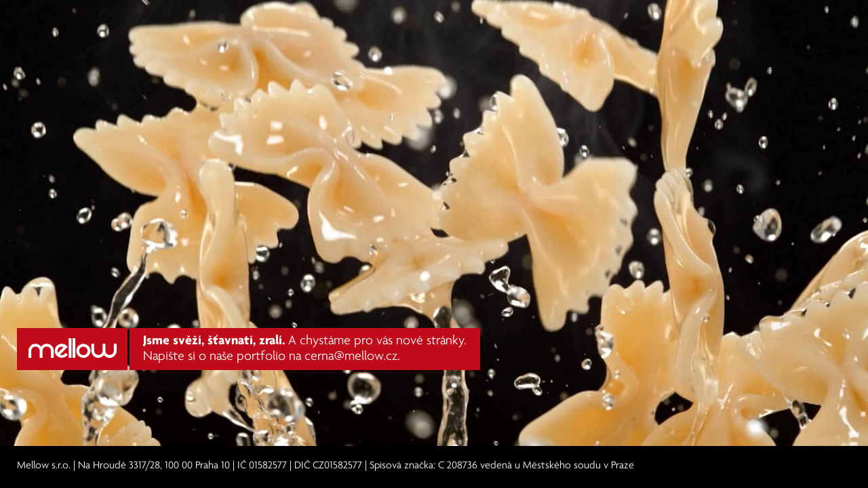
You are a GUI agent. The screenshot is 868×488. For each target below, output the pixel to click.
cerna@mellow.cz (351, 357)
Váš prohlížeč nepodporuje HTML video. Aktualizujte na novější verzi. (434, 223)
